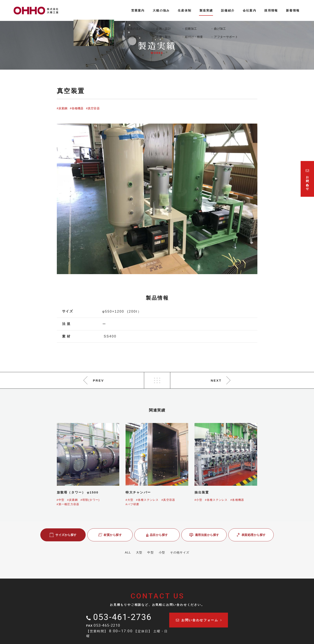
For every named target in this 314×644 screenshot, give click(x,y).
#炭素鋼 (62, 108)
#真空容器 (93, 108)
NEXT (216, 380)
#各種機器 (77, 108)
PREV (99, 380)
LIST (157, 380)
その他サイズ (184, 552)
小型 (164, 552)
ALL (123, 552)
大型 (137, 552)
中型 (151, 552)
